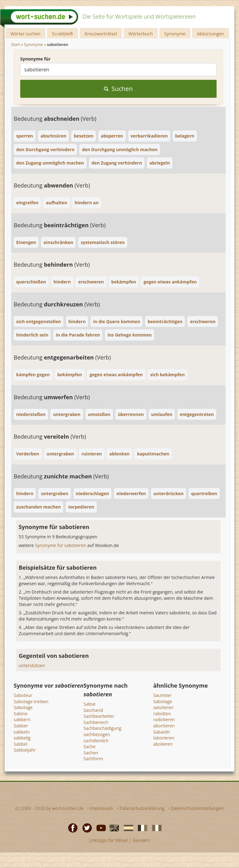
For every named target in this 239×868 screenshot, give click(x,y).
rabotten (162, 714)
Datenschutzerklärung (142, 808)
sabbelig (22, 738)
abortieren (164, 726)
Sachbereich (96, 722)
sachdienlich (96, 741)
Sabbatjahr (25, 750)
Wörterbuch (141, 34)
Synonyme (175, 34)
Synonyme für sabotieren (61, 545)
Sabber (21, 726)
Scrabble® (63, 34)
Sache (89, 746)
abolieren (163, 744)
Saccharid (93, 710)
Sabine (21, 714)
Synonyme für (35, 59)
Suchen (118, 89)
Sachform (93, 759)
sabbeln (22, 732)
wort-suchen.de (68, 808)
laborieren (164, 738)
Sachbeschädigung (102, 728)
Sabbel (21, 744)
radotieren (164, 719)
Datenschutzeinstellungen (197, 808)
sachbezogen (97, 734)
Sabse (89, 704)
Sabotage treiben (31, 701)
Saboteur (23, 695)
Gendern (141, 840)
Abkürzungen (211, 34)
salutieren (163, 707)
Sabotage (23, 707)
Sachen (91, 753)
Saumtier (162, 695)
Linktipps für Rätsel (108, 840)
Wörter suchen (26, 34)
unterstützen (32, 665)
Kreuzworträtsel (101, 34)
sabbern (22, 719)
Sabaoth (162, 732)
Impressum (101, 808)
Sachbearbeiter (99, 716)
